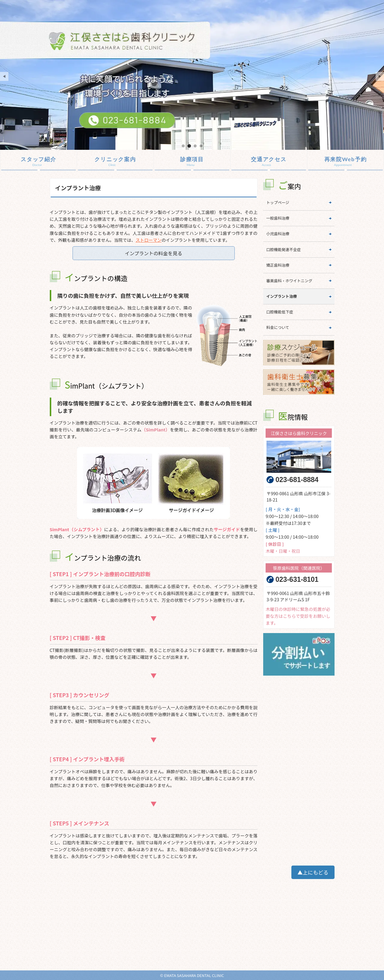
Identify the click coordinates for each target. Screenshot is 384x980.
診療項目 (192, 159)
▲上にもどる (313, 872)
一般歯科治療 (278, 218)
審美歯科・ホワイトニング (289, 281)
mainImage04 (201, 146)
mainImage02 (189, 146)
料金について (278, 327)
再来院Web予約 (346, 159)
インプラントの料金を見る (153, 253)
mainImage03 (195, 146)
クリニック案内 (115, 159)
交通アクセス (269, 159)
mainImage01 (183, 146)
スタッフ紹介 (39, 159)
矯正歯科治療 (278, 265)
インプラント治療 (281, 296)
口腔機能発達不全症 (283, 249)
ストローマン (148, 240)
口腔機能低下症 (280, 312)
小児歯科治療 (278, 234)
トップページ (278, 202)
